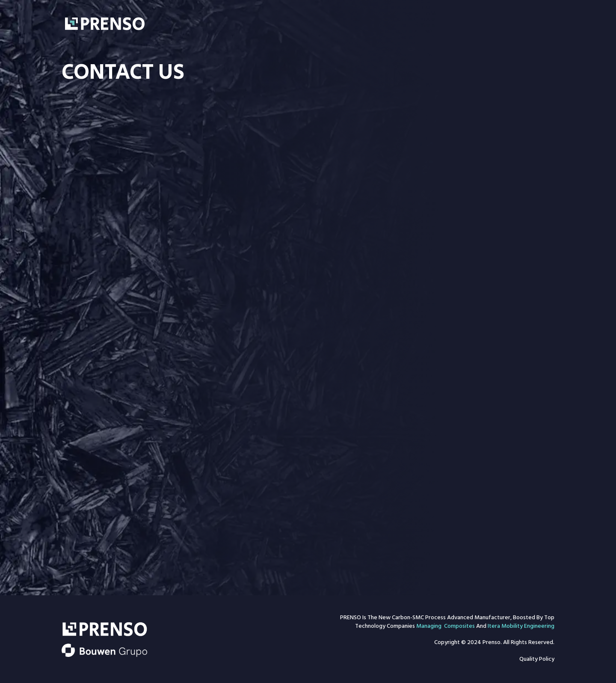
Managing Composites (446, 627)
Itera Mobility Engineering (521, 627)
